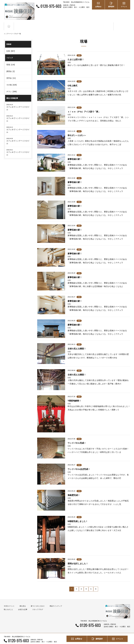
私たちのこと (8, 605)
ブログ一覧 (17, 29)
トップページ (8, 29)
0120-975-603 (51, 6)
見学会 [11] (11, 73)
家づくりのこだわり (38, 601)
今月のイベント (9, 601)
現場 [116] (11, 60)
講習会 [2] (11, 67)
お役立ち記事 (105, 24)
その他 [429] (11, 80)
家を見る (23, 601)
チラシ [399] (11, 87)
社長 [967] (11, 46)
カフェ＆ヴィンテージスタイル (18, 103)
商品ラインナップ (56, 601)
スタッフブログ (38, 605)
